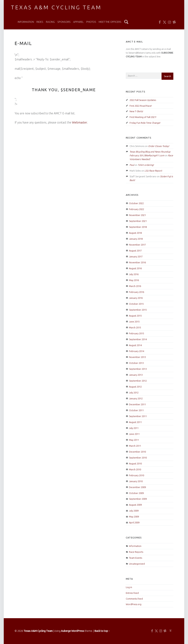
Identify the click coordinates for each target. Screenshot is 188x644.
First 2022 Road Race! (141, 106)
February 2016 (137, 292)
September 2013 (138, 369)
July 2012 (134, 393)
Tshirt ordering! (146, 165)
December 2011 (137, 404)
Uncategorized (137, 564)
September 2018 (138, 227)
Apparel (78, 22)
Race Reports (136, 552)
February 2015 (137, 333)
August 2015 (135, 316)
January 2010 (136, 481)
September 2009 (138, 499)
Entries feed (132, 593)
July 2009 (134, 511)
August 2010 (135, 464)
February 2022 (137, 209)
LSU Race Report (153, 171)
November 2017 (137, 245)
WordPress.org (134, 604)
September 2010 (138, 458)
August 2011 (135, 422)
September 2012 (138, 381)
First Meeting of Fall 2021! (143, 117)
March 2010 (135, 469)
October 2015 (136, 304)
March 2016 (135, 286)
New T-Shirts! (136, 111)
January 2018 (136, 239)
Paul (132, 165)
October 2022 (136, 203)
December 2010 (137, 452)
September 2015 (138, 310)
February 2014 (137, 351)
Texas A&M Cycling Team (56, 7)
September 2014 (138, 339)
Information (26, 22)
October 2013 (136, 363)
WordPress (78, 631)
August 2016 (135, 268)
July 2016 (134, 274)
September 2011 (138, 416)
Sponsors (64, 22)
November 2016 (137, 262)
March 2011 (135, 446)
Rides (40, 22)
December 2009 (137, 487)
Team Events (136, 558)
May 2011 (134, 440)
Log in (129, 587)
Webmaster (80, 122)
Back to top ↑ (102, 631)
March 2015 (135, 327)
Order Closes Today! (159, 146)
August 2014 (135, 345)
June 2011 (134, 434)
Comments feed (134, 599)
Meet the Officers (110, 22)
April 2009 (134, 522)
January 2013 (136, 375)
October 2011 (136, 410)
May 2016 (134, 280)
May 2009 (134, 517)
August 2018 (135, 233)
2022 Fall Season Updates (143, 100)
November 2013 (137, 357)
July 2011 (134, 428)
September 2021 (138, 221)
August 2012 (135, 387)
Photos (91, 22)
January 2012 (136, 398)
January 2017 (136, 256)
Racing (50, 22)
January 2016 (136, 298)
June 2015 (134, 322)
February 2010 (137, 475)
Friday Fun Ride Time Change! (145, 123)
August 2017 (135, 251)
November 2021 (137, 215)
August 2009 (135, 505)
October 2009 (136, 493)
